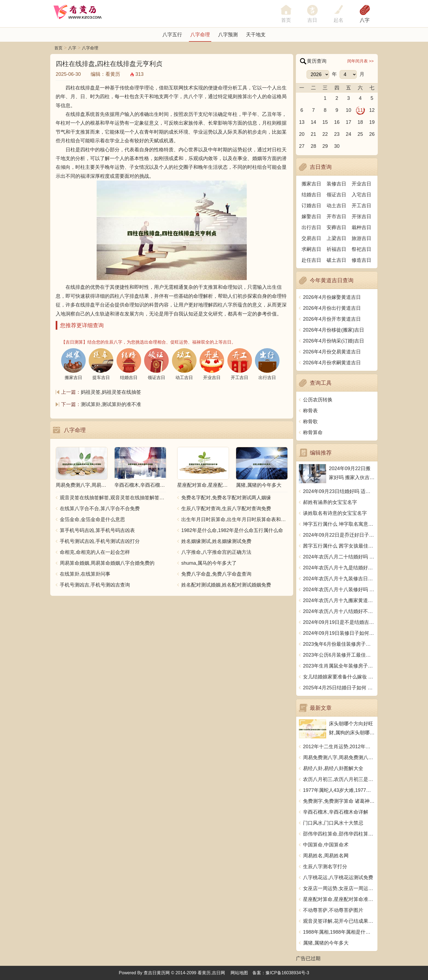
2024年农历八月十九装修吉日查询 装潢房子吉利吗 (339, 579)
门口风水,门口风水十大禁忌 (333, 823)
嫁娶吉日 (311, 217)
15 (325, 122)
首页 (58, 48)
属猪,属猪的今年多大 (326, 943)
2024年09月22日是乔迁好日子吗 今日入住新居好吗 (339, 535)
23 (337, 134)
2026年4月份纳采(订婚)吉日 (334, 341)
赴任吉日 (311, 260)
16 (337, 122)
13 (302, 122)
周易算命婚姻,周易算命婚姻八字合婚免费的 (107, 563)
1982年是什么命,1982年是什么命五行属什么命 (232, 530)
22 (325, 134)
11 (360, 110)
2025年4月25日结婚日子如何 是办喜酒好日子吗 (339, 688)
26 (372, 134)
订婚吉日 (311, 206)
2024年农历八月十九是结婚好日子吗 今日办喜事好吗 (339, 568)
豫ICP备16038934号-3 (287, 973)
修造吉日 (361, 260)
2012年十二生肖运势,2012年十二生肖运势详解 (339, 747)
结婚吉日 (311, 195)
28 (313, 146)
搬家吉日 (311, 184)
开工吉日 (361, 206)
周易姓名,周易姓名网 (326, 856)
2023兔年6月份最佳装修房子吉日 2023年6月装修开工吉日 (339, 644)
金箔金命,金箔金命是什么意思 (92, 519)
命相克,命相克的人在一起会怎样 (95, 552)
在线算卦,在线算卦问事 (85, 574)
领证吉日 (337, 195)
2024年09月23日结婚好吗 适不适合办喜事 (339, 491)
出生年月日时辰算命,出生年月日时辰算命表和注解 (234, 519)
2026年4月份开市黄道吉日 (332, 319)
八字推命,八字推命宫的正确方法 (216, 552)
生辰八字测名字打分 (325, 867)
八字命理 (200, 35)
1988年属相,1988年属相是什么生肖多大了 (339, 932)
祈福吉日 (337, 249)
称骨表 (310, 411)
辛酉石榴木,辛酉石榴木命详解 (336, 812)
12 (372, 110)
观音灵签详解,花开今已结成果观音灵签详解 (339, 921)
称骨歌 (310, 422)
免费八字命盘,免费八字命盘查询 (216, 574)
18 (360, 122)
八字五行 (172, 35)
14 (313, 122)
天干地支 (256, 35)
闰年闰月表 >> (360, 61)
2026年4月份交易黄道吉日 (332, 352)
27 (302, 146)
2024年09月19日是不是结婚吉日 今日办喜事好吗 (339, 622)
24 (349, 134)
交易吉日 (311, 238)
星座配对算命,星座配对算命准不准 (339, 899)
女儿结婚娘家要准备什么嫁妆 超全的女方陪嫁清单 (339, 677)
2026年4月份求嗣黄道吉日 (332, 363)
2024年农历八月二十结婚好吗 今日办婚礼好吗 (339, 557)
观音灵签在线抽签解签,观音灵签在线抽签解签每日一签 (113, 498)
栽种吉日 (361, 227)
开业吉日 (361, 184)
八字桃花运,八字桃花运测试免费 (338, 877)
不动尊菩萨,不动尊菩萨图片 (333, 910)
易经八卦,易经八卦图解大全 (333, 768)
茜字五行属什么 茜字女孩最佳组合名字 (339, 546)
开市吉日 (337, 217)
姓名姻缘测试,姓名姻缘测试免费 (216, 541)
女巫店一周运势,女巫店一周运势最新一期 (339, 888)
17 (349, 122)
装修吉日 (337, 184)
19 (372, 122)
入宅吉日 (361, 195)
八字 (365, 20)
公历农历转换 (318, 400)
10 (349, 110)
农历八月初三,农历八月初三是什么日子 (339, 779)
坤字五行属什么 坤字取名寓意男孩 (339, 524)
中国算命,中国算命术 (326, 845)
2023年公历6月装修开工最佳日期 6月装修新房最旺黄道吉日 (339, 655)
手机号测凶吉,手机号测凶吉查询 (95, 585)
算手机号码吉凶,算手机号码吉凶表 (97, 530)
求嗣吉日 (311, 249)
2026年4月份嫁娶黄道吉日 (332, 297)
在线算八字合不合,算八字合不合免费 (100, 509)
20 (302, 134)
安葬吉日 (337, 227)
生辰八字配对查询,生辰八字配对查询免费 (226, 509)
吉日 (312, 20)
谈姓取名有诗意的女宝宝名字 (335, 513)
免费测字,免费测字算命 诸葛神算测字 (339, 801)
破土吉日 (337, 260)
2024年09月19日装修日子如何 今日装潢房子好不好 (339, 633)
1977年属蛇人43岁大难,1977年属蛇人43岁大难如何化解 (339, 790)
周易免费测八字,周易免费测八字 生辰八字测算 (339, 757)
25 (360, 134)
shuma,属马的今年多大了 (209, 563)
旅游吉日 (361, 238)
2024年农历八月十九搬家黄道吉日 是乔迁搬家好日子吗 (339, 600)
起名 (338, 20)
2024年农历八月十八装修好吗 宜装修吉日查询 (339, 590)
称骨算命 (313, 432)
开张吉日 (361, 217)
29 (325, 146)
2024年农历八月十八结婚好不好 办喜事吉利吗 (339, 611)
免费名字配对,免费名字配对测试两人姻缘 (226, 498)
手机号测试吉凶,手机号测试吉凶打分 (100, 541)
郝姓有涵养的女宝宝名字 (330, 502)
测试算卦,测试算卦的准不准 (111, 404)
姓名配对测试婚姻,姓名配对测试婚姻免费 (226, 585)
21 (313, 134)
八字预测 (228, 35)
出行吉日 (311, 227)
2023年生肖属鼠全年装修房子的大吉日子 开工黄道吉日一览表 (339, 666)
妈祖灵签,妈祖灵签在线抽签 (111, 392)
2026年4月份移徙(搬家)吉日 (334, 330)
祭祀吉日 (361, 249)
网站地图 (239, 973)
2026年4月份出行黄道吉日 (332, 308)
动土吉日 (337, 206)
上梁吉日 (337, 238)
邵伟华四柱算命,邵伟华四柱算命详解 (339, 834)
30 (337, 146)
